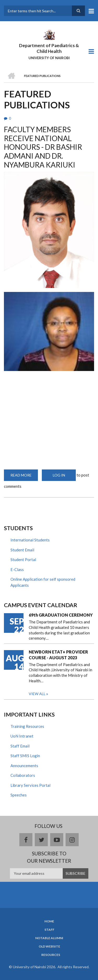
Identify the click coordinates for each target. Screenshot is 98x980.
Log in (59, 475)
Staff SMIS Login (25, 756)
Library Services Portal (30, 785)
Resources (51, 955)
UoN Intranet (22, 736)
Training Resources (27, 726)
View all (37, 694)
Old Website (49, 946)
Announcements (24, 766)
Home (49, 921)
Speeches (19, 795)
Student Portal (23, 560)
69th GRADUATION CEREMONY (61, 615)
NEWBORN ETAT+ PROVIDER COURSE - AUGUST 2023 (58, 655)
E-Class (17, 569)
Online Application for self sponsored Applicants (43, 582)
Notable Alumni (49, 938)
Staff (49, 930)
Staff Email (20, 746)
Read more (24, 477)
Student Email (22, 550)
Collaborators (23, 775)
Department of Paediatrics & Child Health (49, 48)
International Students (30, 540)
